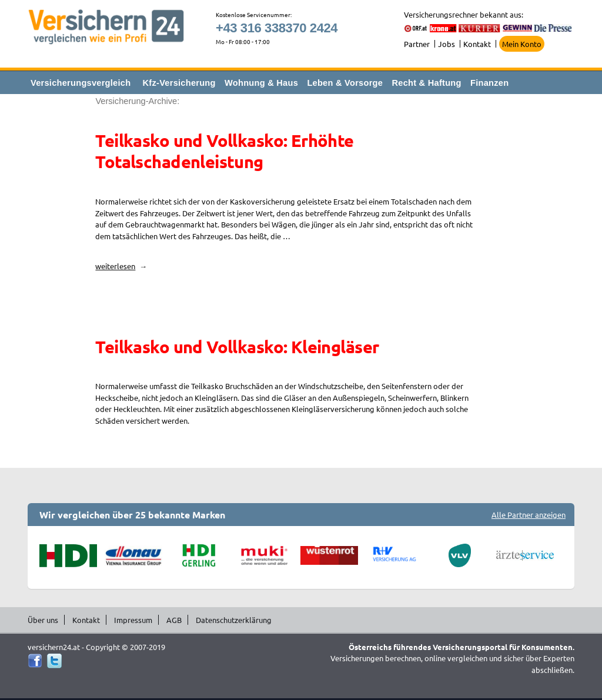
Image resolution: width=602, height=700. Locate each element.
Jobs (447, 44)
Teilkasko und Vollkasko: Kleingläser (237, 347)
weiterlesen (121, 266)
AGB (174, 620)
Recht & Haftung (426, 83)
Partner (417, 44)
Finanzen (489, 83)
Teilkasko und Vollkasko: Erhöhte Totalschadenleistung (224, 151)
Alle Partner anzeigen (529, 515)
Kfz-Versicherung (179, 83)
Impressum (133, 620)
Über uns (43, 620)
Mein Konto (522, 44)
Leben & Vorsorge (345, 83)
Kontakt (477, 44)
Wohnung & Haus (261, 83)
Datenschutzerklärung (234, 620)
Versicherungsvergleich (81, 83)
